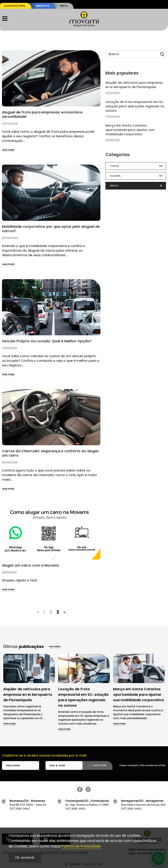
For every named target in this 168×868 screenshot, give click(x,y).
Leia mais (8, 150)
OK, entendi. (25, 857)
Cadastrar (99, 765)
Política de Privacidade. (81, 846)
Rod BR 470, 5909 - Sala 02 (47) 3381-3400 (32, 805)
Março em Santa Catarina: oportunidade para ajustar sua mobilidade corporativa (130, 130)
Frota (64, 6)
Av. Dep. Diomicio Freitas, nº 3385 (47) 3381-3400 (88, 805)
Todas (137, 166)
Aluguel (137, 176)
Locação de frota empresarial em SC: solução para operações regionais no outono (135, 106)
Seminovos (43, 6)
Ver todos (55, 647)
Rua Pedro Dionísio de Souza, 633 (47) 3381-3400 (144, 805)
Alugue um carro (15, 6)
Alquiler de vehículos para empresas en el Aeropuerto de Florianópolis (134, 85)
